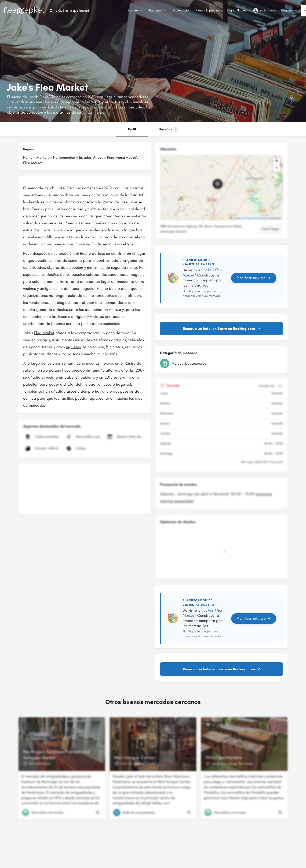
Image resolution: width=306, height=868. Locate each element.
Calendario (181, 10)
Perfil (132, 129)
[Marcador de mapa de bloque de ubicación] (218, 184)
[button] (221, 188)
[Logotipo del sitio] (25, 10)
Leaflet (235, 218)
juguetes (73, 347)
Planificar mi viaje (254, 278)
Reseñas (169, 129)
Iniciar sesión (268, 10)
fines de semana (68, 260)
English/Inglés (236, 10)
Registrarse (289, 10)
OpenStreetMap (256, 218)
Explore (133, 10)
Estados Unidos (91, 157)
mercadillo (44, 237)
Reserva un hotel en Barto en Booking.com (219, 328)
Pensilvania (116, 157)
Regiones (156, 10)
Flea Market (44, 333)
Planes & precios (208, 10)
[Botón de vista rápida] (98, 813)
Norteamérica (64, 157)
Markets (43, 157)
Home (28, 157)
